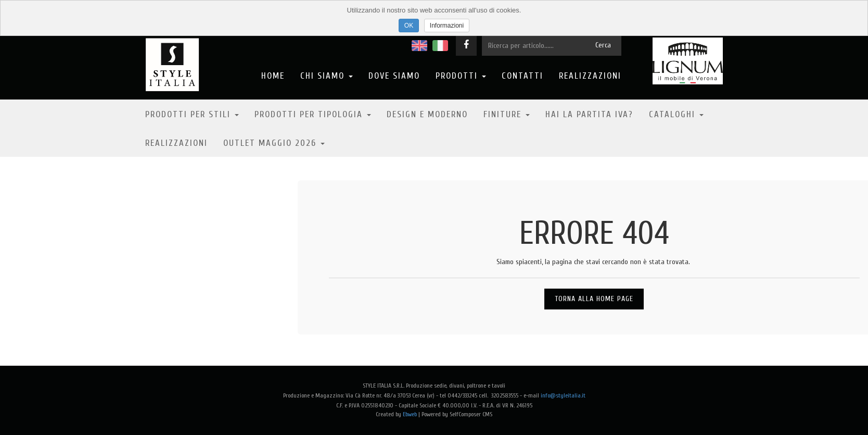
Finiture (507, 114)
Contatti (522, 76)
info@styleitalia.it (563, 395)
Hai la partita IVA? (589, 114)
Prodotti (461, 76)
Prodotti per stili (192, 114)
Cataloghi (676, 114)
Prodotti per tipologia (313, 114)
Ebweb (410, 414)
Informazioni (447, 26)
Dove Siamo (394, 76)
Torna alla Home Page (594, 299)
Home (273, 76)
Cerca (603, 45)
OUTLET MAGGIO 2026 (274, 143)
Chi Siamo (327, 76)
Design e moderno (427, 114)
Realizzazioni (590, 76)
